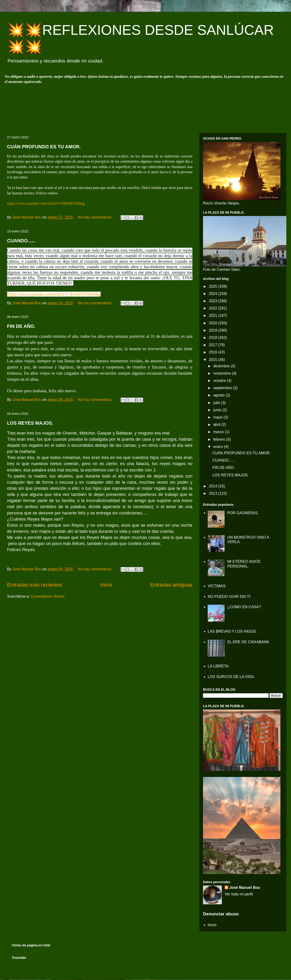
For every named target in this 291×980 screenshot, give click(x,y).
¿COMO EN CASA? (244, 607)
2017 (214, 345)
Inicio (106, 585)
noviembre (223, 373)
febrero (220, 439)
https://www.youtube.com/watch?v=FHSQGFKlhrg (46, 203)
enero (219, 447)
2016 (214, 352)
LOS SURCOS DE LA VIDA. (231, 677)
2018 (214, 338)
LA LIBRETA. (219, 666)
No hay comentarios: (96, 217)
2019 (214, 330)
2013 (214, 493)
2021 (214, 316)
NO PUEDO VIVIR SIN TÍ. (230, 597)
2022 (214, 308)
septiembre (223, 388)
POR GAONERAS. (243, 513)
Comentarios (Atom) (48, 596)
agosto (219, 395)
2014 (214, 486)
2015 (214, 360)
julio (217, 403)
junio (218, 410)
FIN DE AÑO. (21, 326)
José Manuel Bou (245, 888)
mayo (218, 417)
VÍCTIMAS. (217, 586)
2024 (214, 294)
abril (217, 425)
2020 (214, 323)
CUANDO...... (21, 241)
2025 (214, 286)
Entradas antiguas (171, 585)
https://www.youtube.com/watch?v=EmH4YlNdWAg (54, 294)
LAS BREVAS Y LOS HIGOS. (232, 631)
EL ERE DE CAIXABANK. (249, 642)
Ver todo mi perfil (239, 894)
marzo (219, 432)
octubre (220, 381)
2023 (214, 301)
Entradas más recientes (35, 585)
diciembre (222, 366)
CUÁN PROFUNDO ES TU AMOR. (44, 147)
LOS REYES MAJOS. (30, 423)
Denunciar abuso (221, 914)
